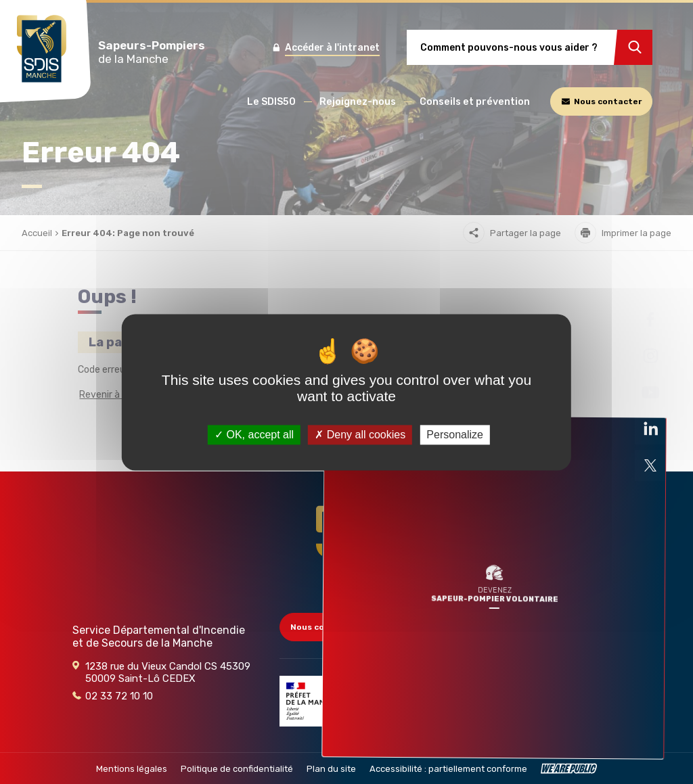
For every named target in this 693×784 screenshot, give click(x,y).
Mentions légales (132, 769)
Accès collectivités (563, 627)
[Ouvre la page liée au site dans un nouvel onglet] (650, 319)
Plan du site (331, 769)
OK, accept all (254, 435)
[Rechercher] (633, 47)
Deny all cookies (360, 435)
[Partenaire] (313, 701)
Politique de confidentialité (237, 769)
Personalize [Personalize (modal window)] (455, 435)
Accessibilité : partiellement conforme (448, 769)
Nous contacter (330, 627)
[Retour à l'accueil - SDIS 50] (346, 547)
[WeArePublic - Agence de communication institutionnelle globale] (569, 768)
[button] (271, 102)
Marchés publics (556, 662)
